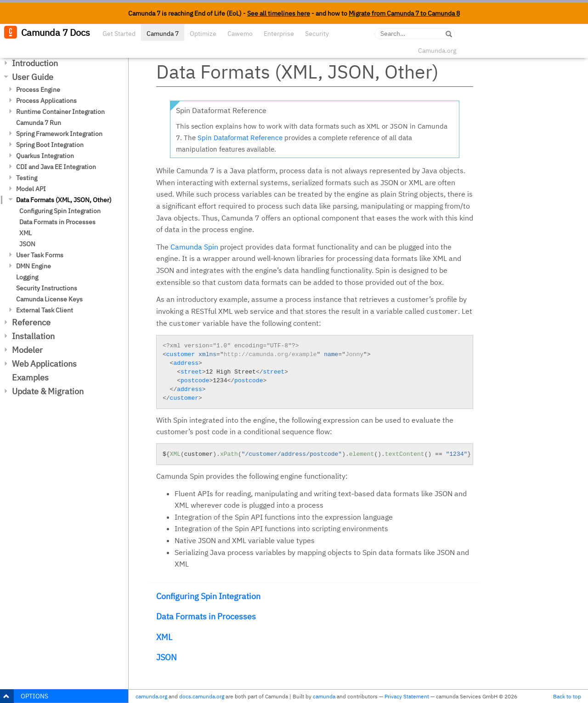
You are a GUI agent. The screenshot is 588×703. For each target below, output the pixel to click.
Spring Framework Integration (59, 134)
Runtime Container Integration (60, 112)
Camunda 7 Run (39, 123)
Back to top (567, 696)
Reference (31, 322)
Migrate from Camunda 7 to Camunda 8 (404, 13)
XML (25, 233)
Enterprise (279, 34)
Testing (27, 178)
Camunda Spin (194, 247)
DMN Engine (34, 266)
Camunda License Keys (49, 299)
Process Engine (38, 90)
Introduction (35, 63)
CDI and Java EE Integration (56, 167)
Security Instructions (47, 288)
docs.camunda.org (202, 696)
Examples (30, 377)
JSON (27, 244)
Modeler (27, 350)
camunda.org (151, 696)
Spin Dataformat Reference (240, 138)
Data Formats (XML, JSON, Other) (64, 200)
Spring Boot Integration (50, 145)
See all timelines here (279, 13)
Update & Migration (48, 391)
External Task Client (45, 310)
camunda (324, 696)
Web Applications (44, 364)
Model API (31, 189)
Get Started (119, 34)
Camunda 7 (163, 34)
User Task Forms (40, 255)
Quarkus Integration (45, 156)
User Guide (33, 77)
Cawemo (240, 34)
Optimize (203, 34)
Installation (33, 336)
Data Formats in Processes (57, 222)
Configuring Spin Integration (60, 211)
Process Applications (46, 101)
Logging (27, 277)
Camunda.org (437, 51)
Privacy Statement (407, 696)
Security (317, 34)
